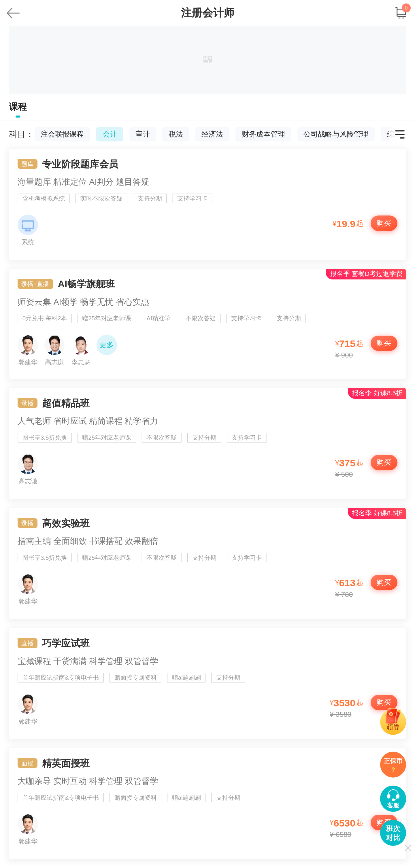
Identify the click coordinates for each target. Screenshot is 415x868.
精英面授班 (208, 803)
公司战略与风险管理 (336, 134)
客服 (393, 805)
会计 (110, 134)
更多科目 (400, 134)
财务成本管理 (263, 134)
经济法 (212, 134)
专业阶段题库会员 (208, 204)
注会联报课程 (62, 134)
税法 (176, 134)
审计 (143, 134)
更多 (107, 345)
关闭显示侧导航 (408, 848)
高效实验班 (208, 563)
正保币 (393, 766)
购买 (384, 223)
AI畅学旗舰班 (208, 324)
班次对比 (393, 833)
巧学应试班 (208, 684)
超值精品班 (208, 443)
